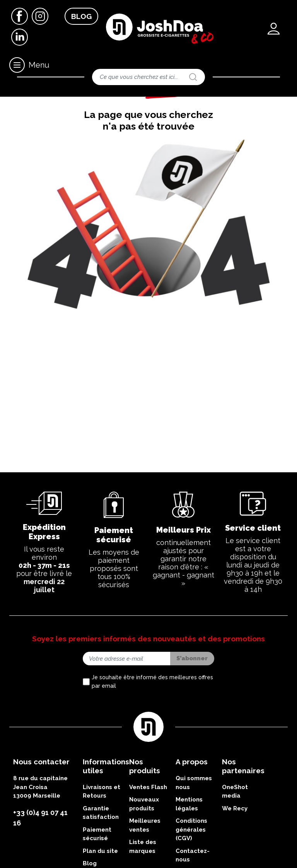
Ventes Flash (148, 823)
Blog (81, 16)
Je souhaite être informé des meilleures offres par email (152, 717)
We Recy (235, 844)
